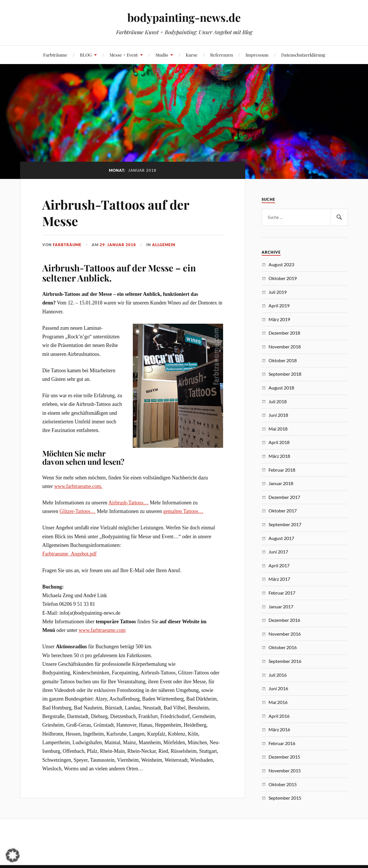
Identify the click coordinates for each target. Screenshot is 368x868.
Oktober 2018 (283, 360)
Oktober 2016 (283, 647)
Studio (162, 55)
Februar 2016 (282, 743)
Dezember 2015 (284, 757)
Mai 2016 (278, 702)
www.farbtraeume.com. (78, 486)
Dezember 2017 (284, 497)
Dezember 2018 (284, 333)
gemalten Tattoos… (183, 511)
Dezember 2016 (284, 620)
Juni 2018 (278, 415)
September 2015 (285, 798)
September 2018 (285, 374)
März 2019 (279, 319)
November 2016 (285, 634)
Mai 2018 (278, 429)
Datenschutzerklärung (303, 55)
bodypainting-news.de (184, 17)
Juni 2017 (278, 552)
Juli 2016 (278, 675)
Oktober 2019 (283, 278)
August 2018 (281, 388)
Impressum (257, 55)
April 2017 (279, 565)
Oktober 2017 (283, 511)
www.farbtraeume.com (102, 630)
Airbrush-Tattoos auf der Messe (116, 213)
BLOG (86, 55)
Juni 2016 (278, 688)
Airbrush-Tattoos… (129, 503)
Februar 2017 (282, 593)
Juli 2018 (278, 401)
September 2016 (285, 661)
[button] (13, 855)
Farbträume (55, 55)
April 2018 (279, 442)
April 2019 (279, 305)
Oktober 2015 (283, 784)
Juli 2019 (278, 292)
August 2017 (281, 538)
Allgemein (164, 245)
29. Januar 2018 (118, 245)
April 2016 (279, 716)
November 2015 (285, 770)
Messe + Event (124, 55)
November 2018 (285, 347)
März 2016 (279, 729)
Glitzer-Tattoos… (77, 511)
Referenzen (222, 55)
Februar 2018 (282, 470)
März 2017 (279, 579)
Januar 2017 (281, 606)
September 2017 (285, 524)
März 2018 (279, 456)
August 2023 (281, 264)
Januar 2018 (281, 483)
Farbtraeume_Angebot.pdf (69, 554)
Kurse (192, 55)
